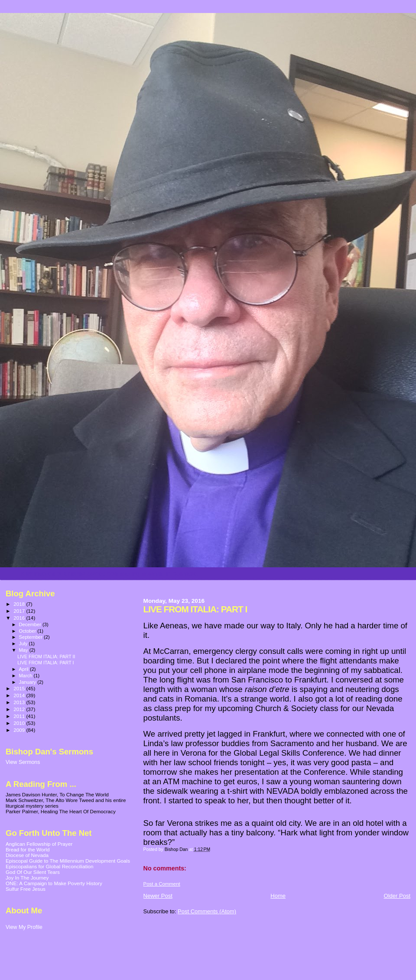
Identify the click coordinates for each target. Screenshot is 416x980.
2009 (20, 730)
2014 (20, 695)
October (28, 631)
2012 (20, 709)
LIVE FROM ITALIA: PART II (46, 657)
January (28, 682)
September (32, 637)
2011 (20, 716)
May (24, 650)
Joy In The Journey (27, 878)
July (24, 644)
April (24, 669)
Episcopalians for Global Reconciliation (50, 866)
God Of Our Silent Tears (33, 872)
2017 (20, 611)
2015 (20, 688)
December (31, 624)
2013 (20, 702)
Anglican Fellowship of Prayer (39, 844)
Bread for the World (28, 849)
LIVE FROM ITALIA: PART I (45, 663)
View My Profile (24, 927)
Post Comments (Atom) (207, 911)
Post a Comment (162, 884)
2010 (20, 723)
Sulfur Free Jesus (26, 889)
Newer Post (158, 896)
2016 (20, 618)
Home (278, 896)
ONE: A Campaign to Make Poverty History (54, 883)
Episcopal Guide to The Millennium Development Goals (68, 861)
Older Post (397, 896)
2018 (20, 604)
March (26, 676)
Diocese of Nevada (27, 855)
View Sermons (23, 762)
